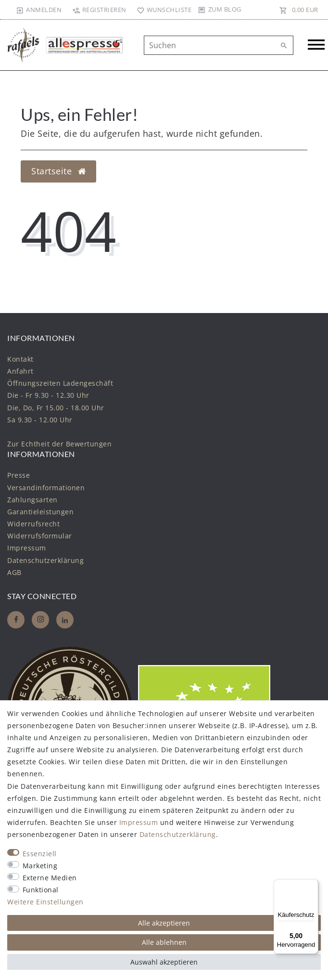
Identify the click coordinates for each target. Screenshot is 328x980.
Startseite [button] (58, 171)
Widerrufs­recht (33, 524)
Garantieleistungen (40, 512)
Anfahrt (20, 371)
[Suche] (284, 46)
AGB (14, 572)
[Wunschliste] (162, 10)
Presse (19, 475)
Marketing (40, 866)
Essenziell (40, 854)
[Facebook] (16, 620)
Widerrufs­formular (40, 536)
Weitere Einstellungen (45, 902)
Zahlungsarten (32, 500)
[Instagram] (40, 620)
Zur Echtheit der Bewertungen (59, 444)
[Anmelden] (39, 10)
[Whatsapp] (65, 620)
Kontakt (20, 359)
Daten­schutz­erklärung (45, 560)
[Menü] (313, 885)
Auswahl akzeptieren (164, 962)
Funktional (41, 890)
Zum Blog (225, 9)
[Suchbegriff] (219, 45)
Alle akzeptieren (164, 923)
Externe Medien (50, 878)
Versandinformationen (46, 488)
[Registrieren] (99, 10)
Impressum (27, 548)
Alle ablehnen (164, 942)
